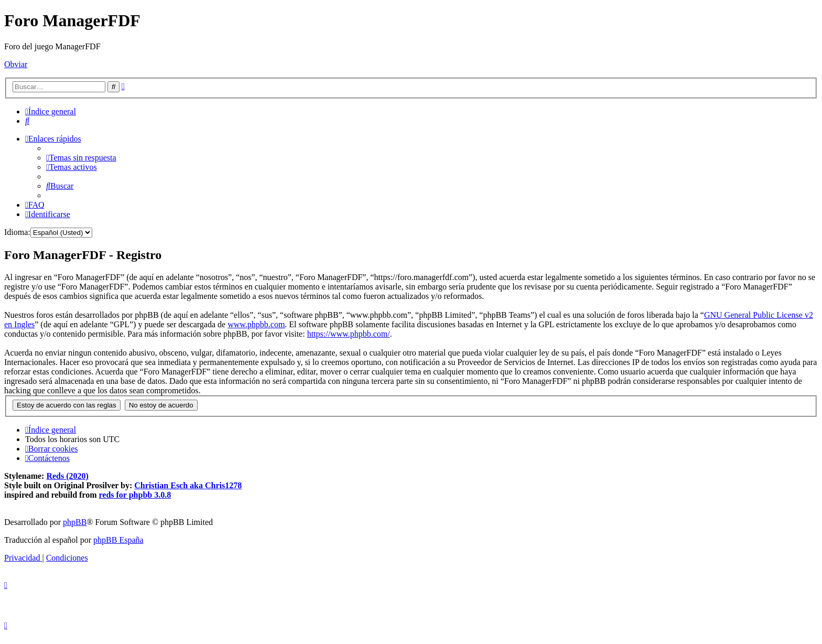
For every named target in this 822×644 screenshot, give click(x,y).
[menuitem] (27, 121)
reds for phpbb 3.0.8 (135, 495)
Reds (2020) (67, 476)
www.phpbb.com (256, 324)
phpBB (75, 522)
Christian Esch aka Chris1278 (188, 485)
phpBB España (118, 540)
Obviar (16, 64)
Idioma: (17, 232)
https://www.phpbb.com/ (349, 334)
